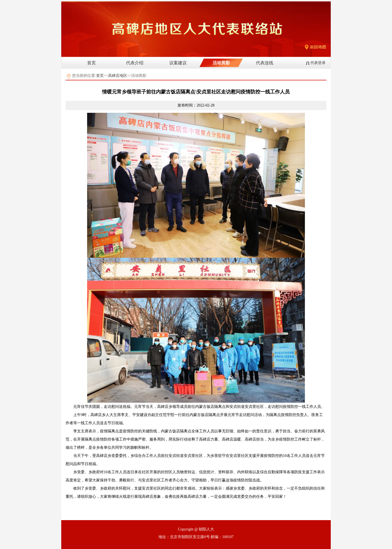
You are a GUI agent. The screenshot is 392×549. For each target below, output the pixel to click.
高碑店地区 (118, 76)
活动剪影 (221, 63)
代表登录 (318, 63)
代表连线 (265, 63)
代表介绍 (135, 63)
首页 (91, 63)
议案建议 (178, 63)
